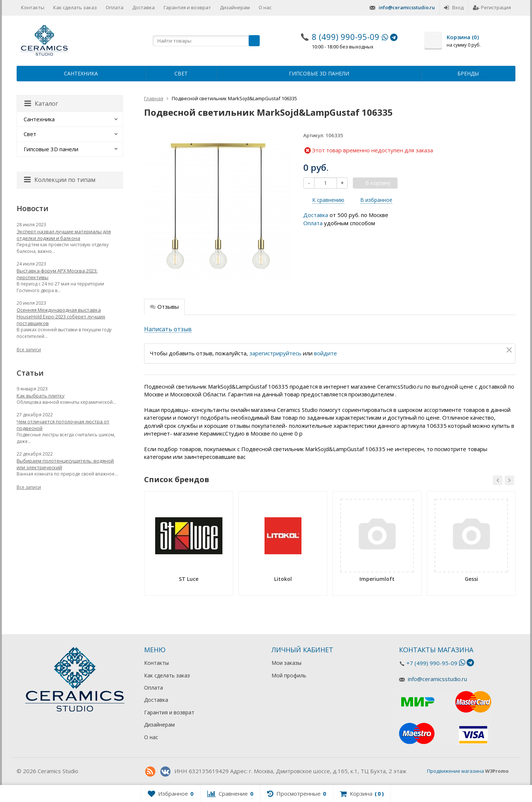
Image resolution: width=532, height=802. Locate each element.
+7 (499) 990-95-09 (432, 663)
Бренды (468, 73)
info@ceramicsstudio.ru (407, 7)
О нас (265, 7)
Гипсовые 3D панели (319, 73)
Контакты (33, 7)
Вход (454, 7)
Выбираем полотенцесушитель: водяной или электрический (65, 464)
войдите (325, 353)
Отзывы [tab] (164, 307)
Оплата (115, 7)
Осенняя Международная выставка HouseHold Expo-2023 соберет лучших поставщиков (61, 317)
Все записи (29, 350)
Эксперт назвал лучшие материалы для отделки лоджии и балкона (64, 235)
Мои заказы (287, 663)
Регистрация (492, 7)
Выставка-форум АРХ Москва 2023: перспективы (57, 274)
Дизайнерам (235, 7)
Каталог (41, 104)
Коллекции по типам (60, 180)
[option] (189, 546)
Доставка (144, 7)
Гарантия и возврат (187, 7)
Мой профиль (289, 675)
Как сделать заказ (75, 7)
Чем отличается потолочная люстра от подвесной (63, 425)
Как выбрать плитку (41, 396)
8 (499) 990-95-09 (346, 37)
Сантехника (81, 73)
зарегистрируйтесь (275, 353)
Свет (181, 73)
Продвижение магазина (456, 771)
